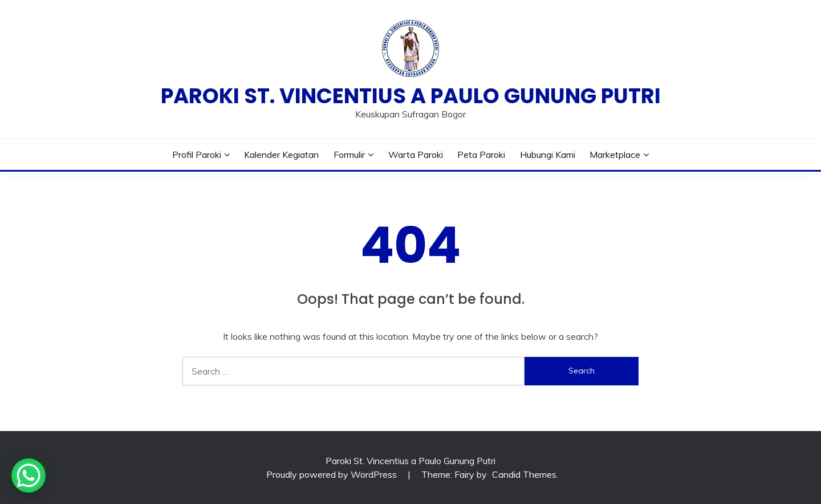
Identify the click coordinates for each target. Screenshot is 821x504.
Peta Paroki (481, 155)
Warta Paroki (416, 155)
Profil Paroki (197, 155)
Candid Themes (524, 474)
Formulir (349, 155)
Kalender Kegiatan (281, 155)
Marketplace (615, 155)
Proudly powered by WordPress (333, 474)
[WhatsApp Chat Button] (29, 475)
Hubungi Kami (548, 155)
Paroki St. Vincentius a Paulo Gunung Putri (411, 96)
